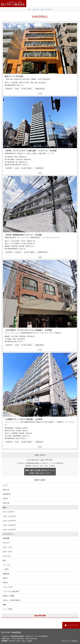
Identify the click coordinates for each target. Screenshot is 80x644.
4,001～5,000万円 (9, 529)
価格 (42, 9)
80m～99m (8, 552)
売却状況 (6, 574)
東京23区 (6, 490)
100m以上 (7, 556)
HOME (29, 9)
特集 (4, 605)
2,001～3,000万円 (9, 521)
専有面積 (6, 538)
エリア (5, 485)
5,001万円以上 (49, 9)
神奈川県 (6, 503)
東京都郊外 (7, 494)
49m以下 (6, 543)
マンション (7, 565)
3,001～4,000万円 (9, 525)
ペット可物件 (8, 609)
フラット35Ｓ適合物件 (11, 591)
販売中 (5, 578)
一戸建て (6, 569)
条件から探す (36, 9)
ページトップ (73, 625)
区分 (4, 560)
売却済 (5, 583)
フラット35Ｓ (8, 587)
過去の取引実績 (40, 615)
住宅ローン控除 (8, 596)
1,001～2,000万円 (9, 516)
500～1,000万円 (9, 512)
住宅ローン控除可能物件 (12, 600)
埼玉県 (5, 498)
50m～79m (8, 547)
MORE (40, 94)
